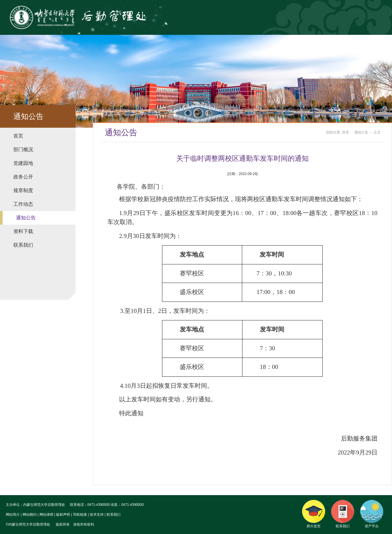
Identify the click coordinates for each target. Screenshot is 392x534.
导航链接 (80, 515)
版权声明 (63, 515)
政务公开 (23, 177)
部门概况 (23, 150)
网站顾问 (30, 515)
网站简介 (13, 515)
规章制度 (23, 191)
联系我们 (23, 245)
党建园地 (23, 163)
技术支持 (97, 515)
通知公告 (26, 218)
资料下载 (23, 231)
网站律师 (46, 515)
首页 (18, 136)
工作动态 (23, 204)
